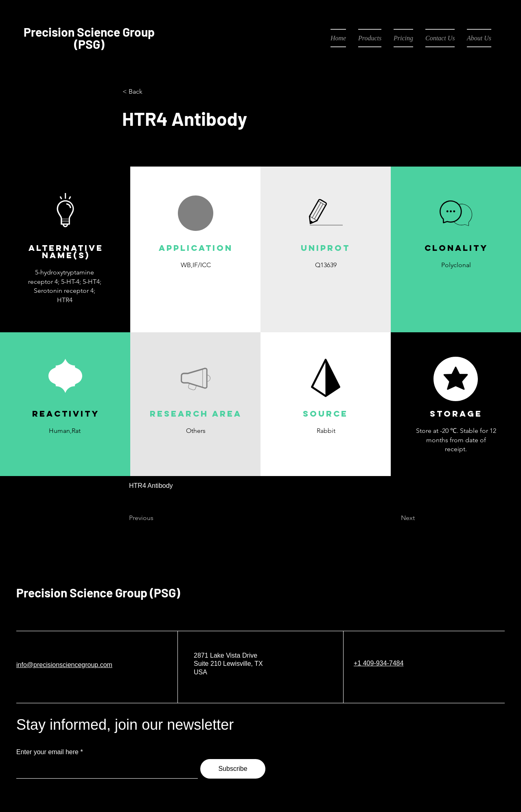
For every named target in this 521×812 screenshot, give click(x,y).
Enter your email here (47, 752)
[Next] (394, 518)
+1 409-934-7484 (379, 663)
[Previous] (156, 518)
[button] (195, 284)
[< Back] (149, 92)
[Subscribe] (233, 769)
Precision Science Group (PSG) (98, 593)
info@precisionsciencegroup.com (64, 665)
